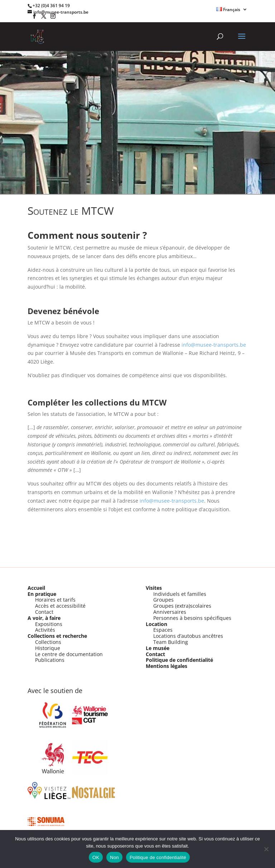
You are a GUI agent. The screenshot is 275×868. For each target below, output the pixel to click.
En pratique (42, 594)
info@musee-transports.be (214, 345)
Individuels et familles (180, 594)
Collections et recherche (57, 636)
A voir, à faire (44, 618)
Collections (48, 642)
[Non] (266, 849)
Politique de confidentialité (179, 660)
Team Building (171, 642)
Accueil (36, 588)
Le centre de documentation (69, 654)
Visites (154, 588)
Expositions (49, 624)
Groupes (163, 600)
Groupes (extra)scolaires (182, 606)
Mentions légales (167, 666)
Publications (50, 660)
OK (96, 857)
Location (156, 624)
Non (114, 857)
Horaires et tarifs (55, 600)
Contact (44, 612)
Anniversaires (170, 612)
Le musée (158, 648)
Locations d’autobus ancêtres (188, 636)
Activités (45, 630)
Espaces (163, 630)
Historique (48, 648)
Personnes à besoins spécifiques (192, 618)
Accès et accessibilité (60, 606)
